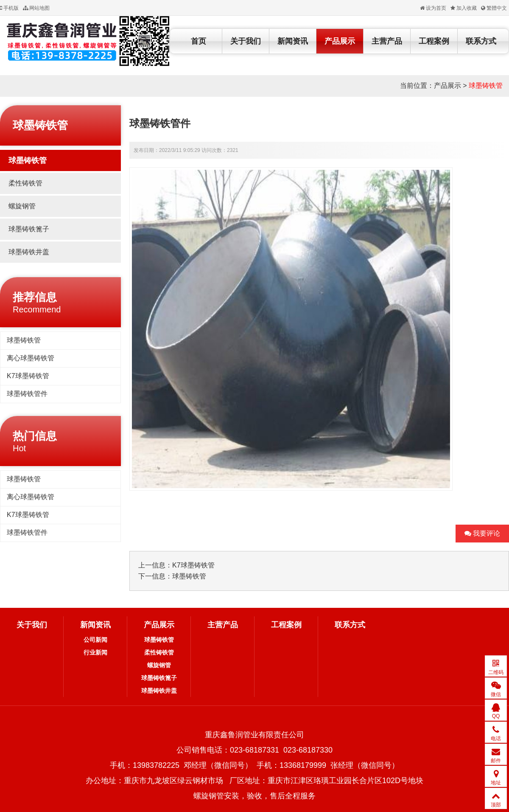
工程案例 (434, 41)
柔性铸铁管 (25, 183)
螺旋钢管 (22, 206)
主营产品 (387, 41)
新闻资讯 (293, 41)
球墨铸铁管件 (27, 394)
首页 (199, 41)
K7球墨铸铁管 (28, 376)
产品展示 (340, 41)
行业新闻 (95, 652)
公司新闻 (95, 640)
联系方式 (481, 41)
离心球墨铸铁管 (31, 358)
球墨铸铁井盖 (29, 252)
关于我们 (246, 41)
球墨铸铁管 (486, 86)
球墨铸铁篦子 (29, 229)
